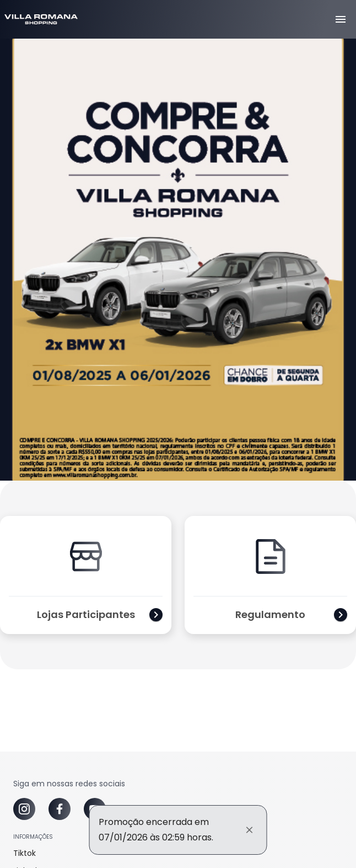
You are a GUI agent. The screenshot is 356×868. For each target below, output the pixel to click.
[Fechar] (250, 830)
